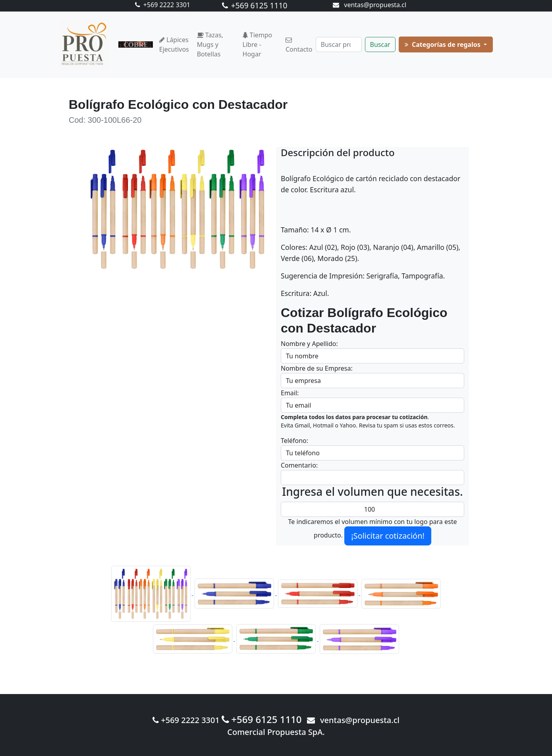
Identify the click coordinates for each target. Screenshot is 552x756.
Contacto (299, 45)
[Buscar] (339, 44)
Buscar (380, 44)
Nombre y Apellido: (309, 344)
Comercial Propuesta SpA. (276, 732)
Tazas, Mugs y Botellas (210, 44)
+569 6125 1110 (255, 5)
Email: (290, 393)
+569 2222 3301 (163, 5)
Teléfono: (294, 441)
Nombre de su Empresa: (317, 368)
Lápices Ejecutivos (174, 44)
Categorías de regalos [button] (443, 44)
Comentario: (299, 465)
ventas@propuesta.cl (370, 5)
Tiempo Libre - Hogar (258, 44)
